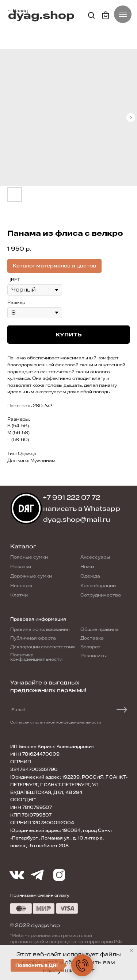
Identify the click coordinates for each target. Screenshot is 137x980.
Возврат (90, 647)
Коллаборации (98, 586)
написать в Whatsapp (82, 509)
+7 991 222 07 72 (72, 498)
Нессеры (21, 586)
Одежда (90, 576)
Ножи (87, 567)
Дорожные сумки (31, 576)
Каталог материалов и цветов (54, 266)
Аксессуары (95, 557)
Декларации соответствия (43, 647)
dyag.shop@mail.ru (77, 520)
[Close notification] (132, 950)
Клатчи (19, 595)
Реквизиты (94, 656)
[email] (35, 710)
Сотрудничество (101, 595)
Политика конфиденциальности (36, 657)
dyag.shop (41, 16)
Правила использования (40, 629)
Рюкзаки (21, 567)
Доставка (92, 638)
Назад (20, 11)
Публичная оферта (33, 638)
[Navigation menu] (123, 14)
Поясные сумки (29, 557)
